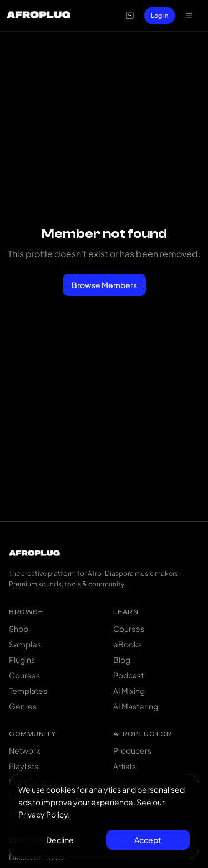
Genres (23, 706)
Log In (159, 15)
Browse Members (104, 285)
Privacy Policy (43, 814)
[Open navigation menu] (189, 16)
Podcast (128, 675)
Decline (60, 840)
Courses (24, 675)
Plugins (22, 660)
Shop (19, 629)
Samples (25, 644)
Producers (132, 750)
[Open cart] (130, 16)
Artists (125, 766)
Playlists (24, 766)
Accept (148, 840)
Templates (28, 691)
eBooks (128, 644)
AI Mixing (129, 691)
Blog (122, 660)
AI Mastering (136, 706)
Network (25, 750)
